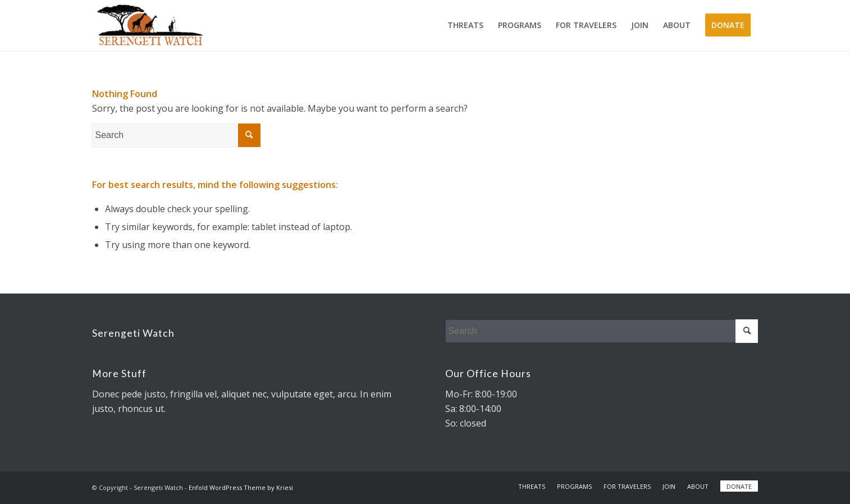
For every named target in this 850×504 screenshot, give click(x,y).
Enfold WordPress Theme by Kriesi (241, 487)
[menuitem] (465, 25)
